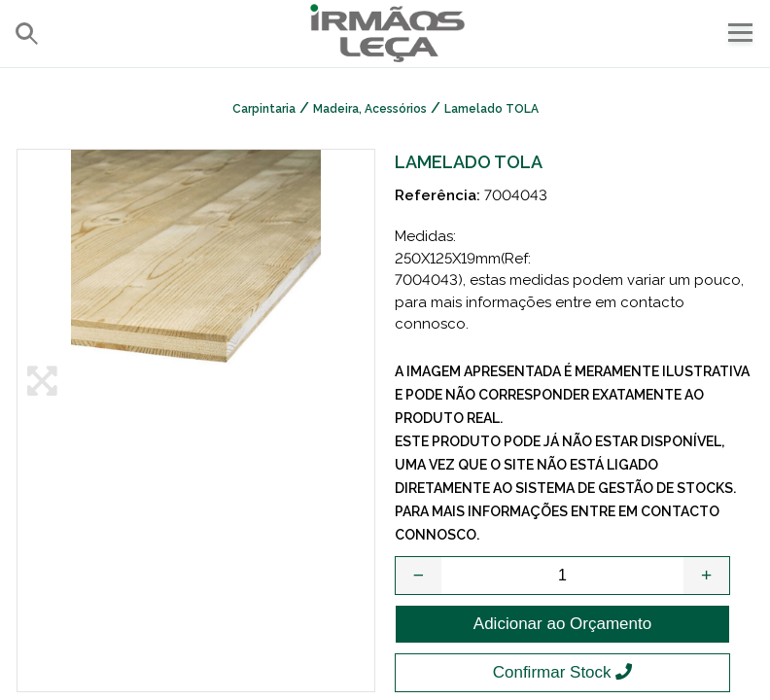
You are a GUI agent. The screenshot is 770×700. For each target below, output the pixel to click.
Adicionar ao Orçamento (562, 624)
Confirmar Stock (563, 672)
